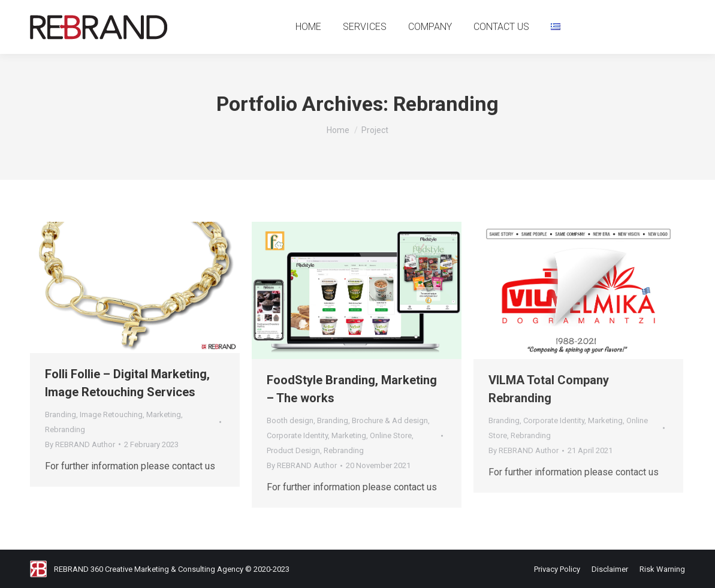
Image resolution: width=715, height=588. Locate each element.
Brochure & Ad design (390, 420)
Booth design (290, 420)
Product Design (293, 450)
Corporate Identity (297, 435)
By (80, 444)
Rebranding (65, 429)
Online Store (391, 435)
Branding (61, 414)
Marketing (164, 414)
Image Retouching (111, 414)
